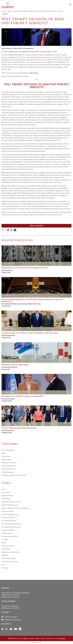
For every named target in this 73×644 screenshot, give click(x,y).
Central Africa (6, 499)
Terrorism (5, 568)
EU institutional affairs (9, 521)
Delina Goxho (8, 270)
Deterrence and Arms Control (11, 502)
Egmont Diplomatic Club (10, 505)
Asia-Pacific (5, 492)
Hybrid (4, 543)
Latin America (6, 549)
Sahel (3, 565)
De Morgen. (34, 73)
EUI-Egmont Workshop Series (11, 527)
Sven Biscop (8, 48)
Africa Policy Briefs (8, 450)
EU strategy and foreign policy (29, 52)
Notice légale (61, 638)
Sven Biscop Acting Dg (20, 11)
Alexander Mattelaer (11, 304)
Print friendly (37, 226)
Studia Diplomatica (8, 472)
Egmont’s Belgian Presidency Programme (15, 508)
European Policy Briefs (9, 463)
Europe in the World (8, 530)
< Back (4, 14)
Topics (9, 11)
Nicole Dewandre (9, 399)
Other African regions (9, 558)
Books (4, 453)
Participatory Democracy (10, 561)
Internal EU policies (8, 546)
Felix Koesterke (9, 430)
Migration (5, 555)
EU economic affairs (8, 517)
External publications (9, 466)
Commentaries (29, 48)
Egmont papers (6, 459)
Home (3, 11)
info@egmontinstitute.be (13, 619)
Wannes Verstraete (34, 304)
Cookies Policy (40, 638)
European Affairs (7, 533)
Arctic (3, 489)
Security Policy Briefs (9, 469)
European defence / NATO (48, 52)
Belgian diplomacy (8, 495)
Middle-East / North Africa (10, 552)
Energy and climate (8, 511)
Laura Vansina (23, 304)
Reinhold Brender (9, 335)
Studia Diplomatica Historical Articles (14, 475)
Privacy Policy (50, 638)
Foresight (5, 539)
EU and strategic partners (10, 52)
